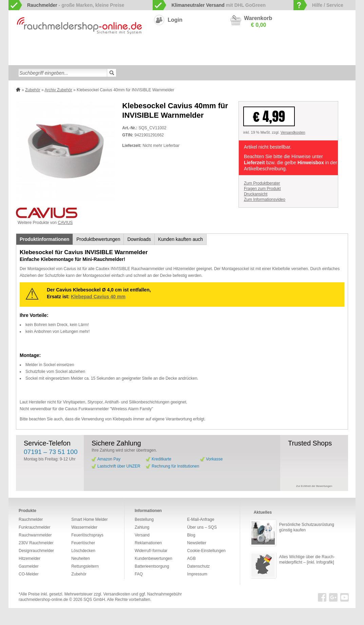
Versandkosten (293, 132)
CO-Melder (246, 48)
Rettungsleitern (137, 59)
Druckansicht (256, 194)
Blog (191, 535)
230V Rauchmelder (211, 48)
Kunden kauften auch (180, 239)
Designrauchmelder (168, 48)
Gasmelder (273, 48)
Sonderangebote (222, 59)
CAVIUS (65, 223)
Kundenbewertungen (154, 558)
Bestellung (144, 519)
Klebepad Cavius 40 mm (98, 297)
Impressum (197, 574)
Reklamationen (148, 543)
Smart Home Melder (124, 48)
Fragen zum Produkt (262, 189)
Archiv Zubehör (58, 90)
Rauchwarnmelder (40, 48)
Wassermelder (332, 48)
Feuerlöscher (62, 59)
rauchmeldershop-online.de (43, 600)
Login (175, 20)
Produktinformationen (44, 239)
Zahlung (142, 527)
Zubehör (166, 59)
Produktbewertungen (98, 239)
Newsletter (197, 543)
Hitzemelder (301, 48)
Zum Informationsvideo (265, 200)
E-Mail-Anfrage (201, 519)
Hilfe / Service (328, 5)
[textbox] (63, 73)
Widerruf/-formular (151, 551)
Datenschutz (199, 566)
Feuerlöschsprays (98, 59)
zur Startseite (16, 48)
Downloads (139, 239)
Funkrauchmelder (81, 48)
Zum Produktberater (262, 183)
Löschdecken (30, 59)
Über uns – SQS (202, 527)
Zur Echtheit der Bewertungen (314, 486)
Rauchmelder (31, 519)
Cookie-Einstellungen (206, 551)
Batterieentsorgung (152, 566)
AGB (191, 558)
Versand (142, 535)
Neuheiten (190, 59)
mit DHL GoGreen (218, 5)
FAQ (139, 574)
